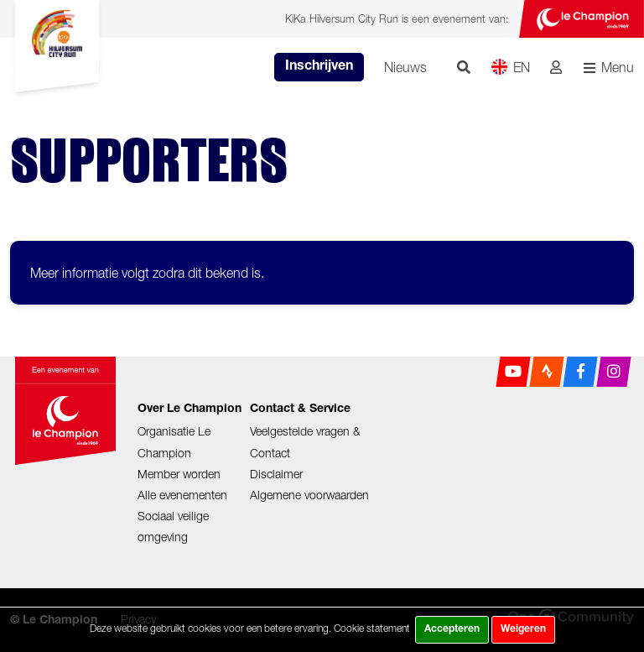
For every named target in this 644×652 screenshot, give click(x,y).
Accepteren (452, 629)
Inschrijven (319, 67)
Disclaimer (276, 474)
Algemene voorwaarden (309, 495)
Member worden (179, 474)
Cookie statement (372, 628)
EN (510, 67)
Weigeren (523, 629)
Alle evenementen (182, 495)
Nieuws (405, 67)
